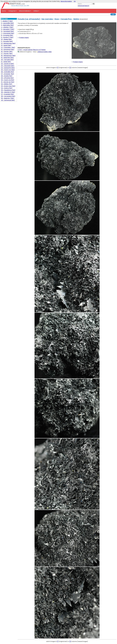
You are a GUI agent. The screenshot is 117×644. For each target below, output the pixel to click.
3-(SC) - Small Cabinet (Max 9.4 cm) (29, 50)
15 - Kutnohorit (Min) (8, 49)
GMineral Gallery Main (44, 52)
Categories (12, 11)
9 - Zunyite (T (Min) (7, 37)
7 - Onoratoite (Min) (8, 33)
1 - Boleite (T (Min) (7, 21)
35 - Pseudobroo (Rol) (8, 90)
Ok (75, 1)
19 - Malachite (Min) (7, 58)
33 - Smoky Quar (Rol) (8, 86)
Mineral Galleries (25, 11)
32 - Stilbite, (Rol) (7, 84)
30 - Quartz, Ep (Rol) (8, 80)
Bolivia (44, 50)
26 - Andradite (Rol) (8, 72)
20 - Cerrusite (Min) (7, 60)
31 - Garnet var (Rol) (8, 82)
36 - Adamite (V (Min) (8, 92)
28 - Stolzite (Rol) (7, 76)
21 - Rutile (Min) (6, 62)
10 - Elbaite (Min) (6, 39)
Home (4, 11)
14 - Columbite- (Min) (8, 47)
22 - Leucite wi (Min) (8, 64)
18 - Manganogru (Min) (8, 56)
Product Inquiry (24, 38)
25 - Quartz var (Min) (8, 70)
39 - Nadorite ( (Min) (8, 98)
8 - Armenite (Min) (7, 35)
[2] (70, 68)
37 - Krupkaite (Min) (8, 94)
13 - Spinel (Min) (6, 45)
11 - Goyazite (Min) (7, 41)
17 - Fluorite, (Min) (7, 54)
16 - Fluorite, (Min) (7, 52)
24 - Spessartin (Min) (8, 68)
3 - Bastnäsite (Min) (7, 25)
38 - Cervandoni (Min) (8, 96)
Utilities (36, 11)
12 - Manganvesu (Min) (8, 43)
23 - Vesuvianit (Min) (8, 66)
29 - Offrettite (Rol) (7, 78)
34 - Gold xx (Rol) (7, 88)
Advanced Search (83, 6)
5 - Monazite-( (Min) (8, 29)
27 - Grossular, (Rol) (8, 74)
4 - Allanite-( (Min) (7, 27)
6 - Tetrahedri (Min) (8, 31)
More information (66, 1)
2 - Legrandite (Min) (7, 23)
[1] (58, 68)
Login (113, 14)
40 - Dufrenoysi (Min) (8, 100)
